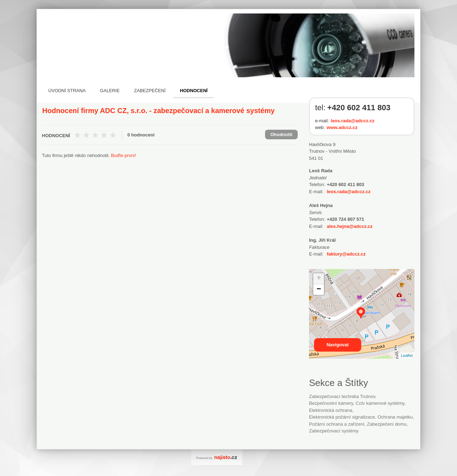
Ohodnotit (281, 135)
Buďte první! (124, 155)
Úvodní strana (67, 91)
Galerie (110, 91)
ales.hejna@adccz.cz (350, 226)
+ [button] (319, 279)
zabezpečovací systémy (334, 431)
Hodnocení (194, 91)
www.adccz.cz (342, 127)
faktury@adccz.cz (346, 254)
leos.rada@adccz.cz (353, 121)
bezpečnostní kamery (331, 403)
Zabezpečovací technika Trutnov (342, 396)
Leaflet (407, 355)
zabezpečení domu (387, 424)
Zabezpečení (150, 91)
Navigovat (337, 345)
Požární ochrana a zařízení (337, 424)
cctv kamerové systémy (380, 403)
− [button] (319, 290)
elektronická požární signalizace (342, 417)
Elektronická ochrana (331, 410)
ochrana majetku (395, 417)
